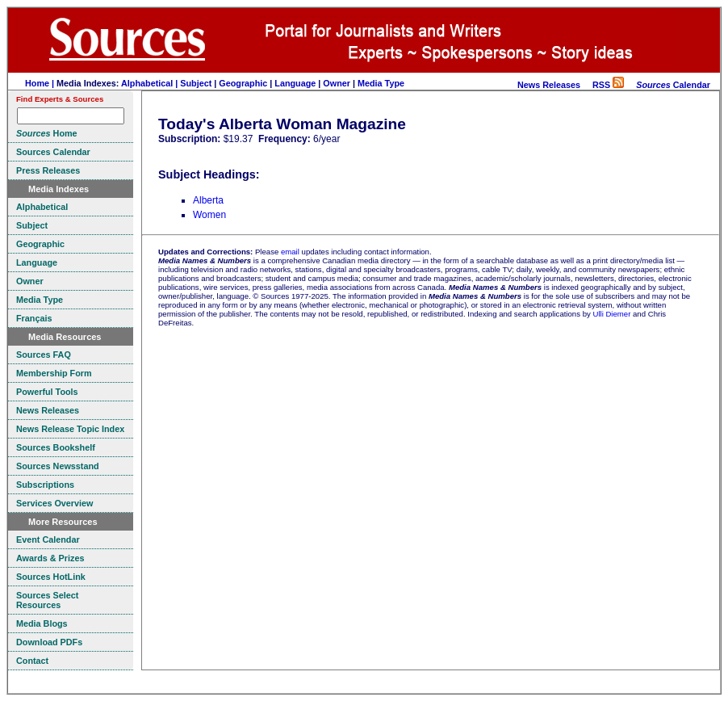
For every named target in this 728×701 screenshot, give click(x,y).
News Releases (549, 85)
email (290, 252)
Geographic (243, 83)
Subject (196, 83)
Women (209, 215)
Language (295, 83)
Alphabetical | (151, 83)
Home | (41, 83)
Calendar (673, 85)
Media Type (381, 83)
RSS (608, 85)
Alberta (208, 200)
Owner (337, 83)
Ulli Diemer (611, 314)
